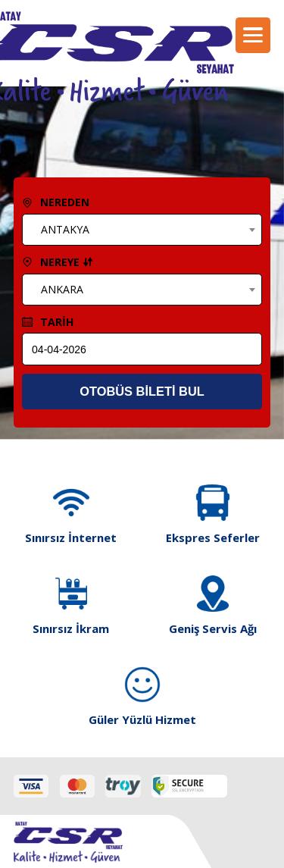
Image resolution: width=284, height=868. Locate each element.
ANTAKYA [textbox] (65, 229)
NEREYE (58, 262)
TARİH (48, 322)
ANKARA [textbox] (62, 289)
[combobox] (142, 230)
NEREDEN (56, 202)
